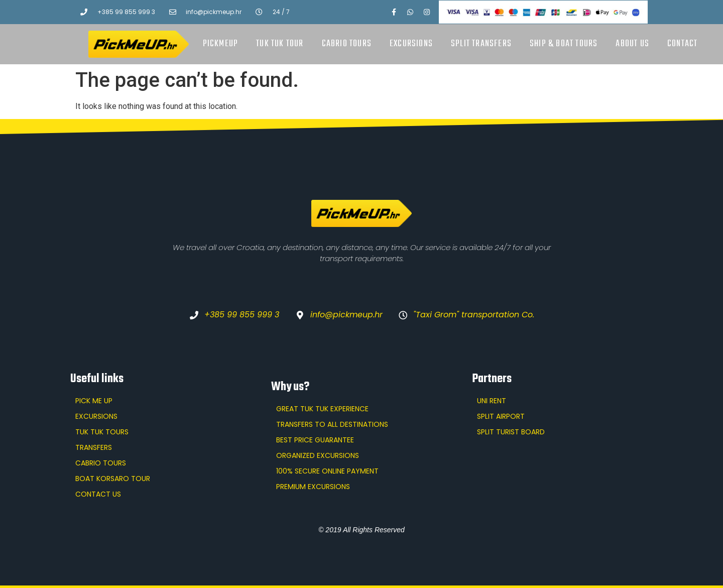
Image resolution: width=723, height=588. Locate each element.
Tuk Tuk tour (280, 44)
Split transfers (481, 44)
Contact (682, 44)
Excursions (411, 44)
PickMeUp (221, 44)
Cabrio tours (347, 44)
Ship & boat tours (564, 44)
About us (632, 44)
